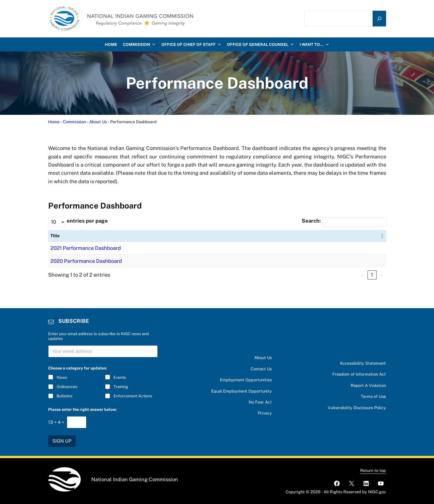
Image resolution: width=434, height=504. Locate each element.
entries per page (87, 221)
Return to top (373, 470)
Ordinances (67, 387)
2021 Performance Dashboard (86, 248)
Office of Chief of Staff (191, 44)
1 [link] (372, 275)
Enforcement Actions (133, 396)
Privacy (265, 413)
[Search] (379, 19)
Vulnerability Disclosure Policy (357, 408)
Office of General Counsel (261, 44)
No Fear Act (260, 402)
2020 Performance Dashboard (86, 261)
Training (121, 387)
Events (120, 377)
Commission (139, 44)
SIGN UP (62, 441)
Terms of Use (373, 396)
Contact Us (261, 369)
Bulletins (64, 396)
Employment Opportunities (246, 380)
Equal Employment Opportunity (242, 391)
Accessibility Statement (363, 363)
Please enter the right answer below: (84, 409)
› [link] (381, 275)
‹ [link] (362, 275)
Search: (311, 221)
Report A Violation (368, 385)
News (62, 377)
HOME (111, 44)
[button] (382, 236)
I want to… (314, 44)
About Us (263, 358)
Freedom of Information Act (359, 374)
